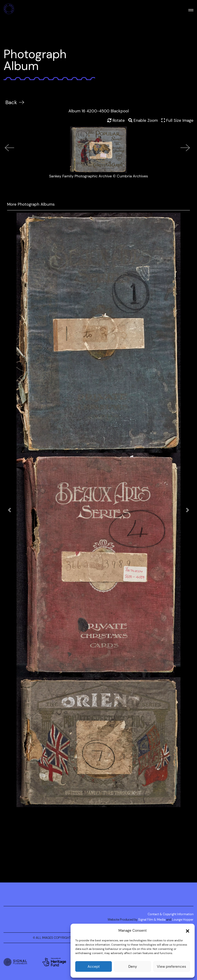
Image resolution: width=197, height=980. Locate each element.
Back (11, 102)
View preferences (172, 966)
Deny (133, 966)
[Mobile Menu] (191, 9)
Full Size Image (177, 120)
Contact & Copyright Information (171, 914)
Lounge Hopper (183, 919)
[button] (188, 931)
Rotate (116, 120)
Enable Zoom (143, 120)
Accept (94, 966)
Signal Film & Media (152, 919)
